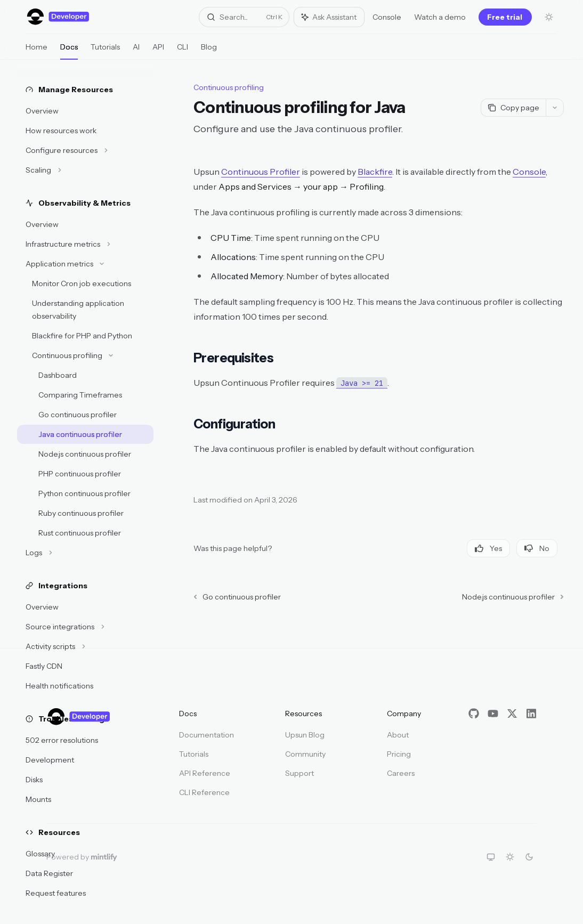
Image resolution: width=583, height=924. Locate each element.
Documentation (207, 735)
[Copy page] (513, 108)
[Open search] (244, 17)
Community (305, 754)
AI (136, 51)
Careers (401, 773)
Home (37, 51)
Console (387, 17)
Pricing (399, 754)
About (398, 735)
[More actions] (555, 108)
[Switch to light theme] (510, 857)
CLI (183, 51)
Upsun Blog (305, 735)
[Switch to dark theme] (529, 857)
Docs (69, 51)
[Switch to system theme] (491, 857)
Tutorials (105, 51)
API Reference (205, 773)
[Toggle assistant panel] (329, 17)
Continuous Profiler (261, 172)
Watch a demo (440, 17)
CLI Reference (204, 792)
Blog (209, 51)
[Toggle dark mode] (549, 17)
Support (299, 773)
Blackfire (375, 172)
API (158, 51)
